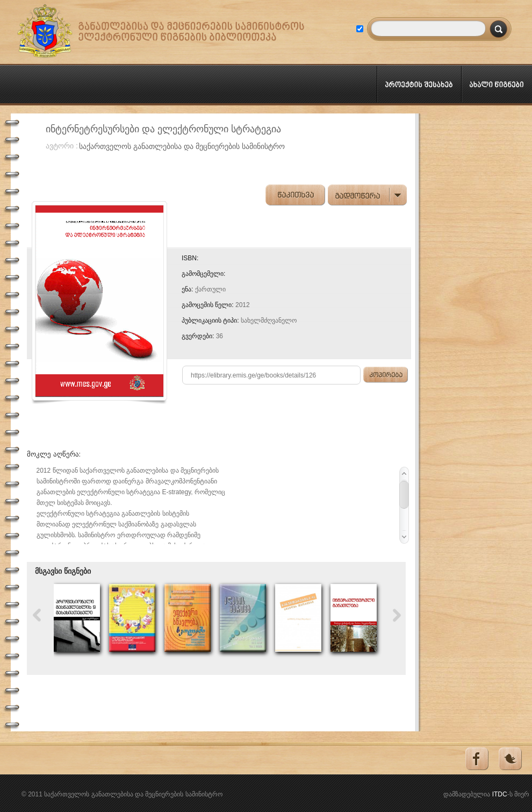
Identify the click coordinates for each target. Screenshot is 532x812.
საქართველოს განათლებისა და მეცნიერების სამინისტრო (182, 146)
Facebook (476, 759)
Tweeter (510, 759)
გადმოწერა (368, 195)
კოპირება (386, 375)
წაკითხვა (295, 195)
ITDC (500, 794)
